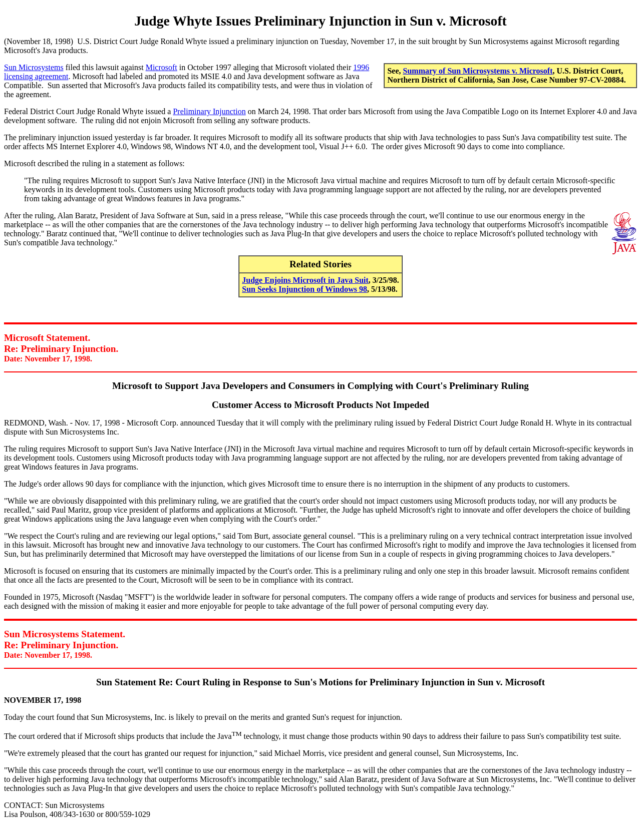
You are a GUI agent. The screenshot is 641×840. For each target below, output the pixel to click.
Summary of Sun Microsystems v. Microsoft (478, 71)
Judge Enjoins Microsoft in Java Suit (305, 280)
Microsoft (162, 67)
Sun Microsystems (34, 67)
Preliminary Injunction (209, 111)
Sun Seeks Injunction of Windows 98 (304, 289)
